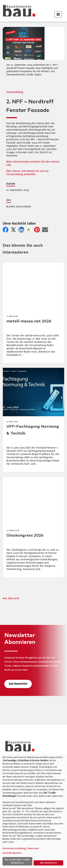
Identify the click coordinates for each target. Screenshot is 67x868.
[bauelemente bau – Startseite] (18, 747)
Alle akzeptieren (48, 863)
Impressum (33, 848)
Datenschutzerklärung (14, 848)
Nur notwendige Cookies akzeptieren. (17, 861)
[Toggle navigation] (58, 14)
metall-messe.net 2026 (29, 321)
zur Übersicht (11, 598)
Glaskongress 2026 (25, 535)
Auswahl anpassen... (13, 853)
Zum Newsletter (18, 684)
